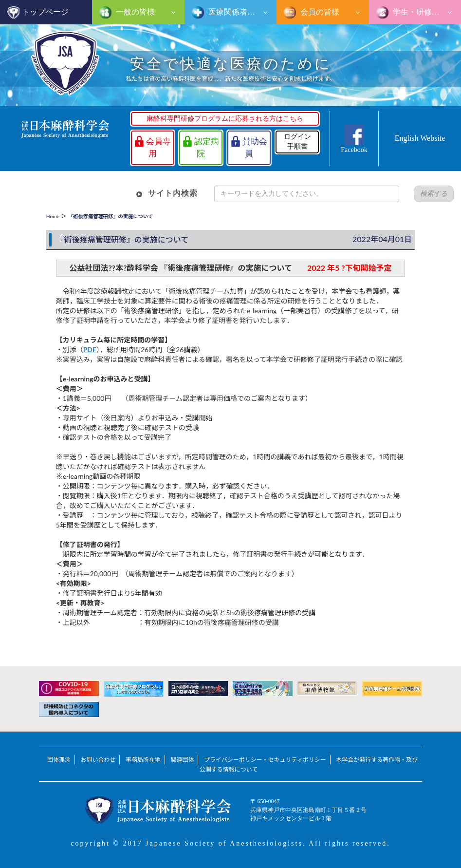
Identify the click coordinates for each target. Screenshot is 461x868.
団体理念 (59, 760)
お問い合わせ (98, 760)
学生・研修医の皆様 (426, 12)
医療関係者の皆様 (239, 12)
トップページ (45, 12)
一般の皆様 (134, 12)
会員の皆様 (319, 12)
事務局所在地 (143, 760)
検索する (434, 194)
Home (53, 216)
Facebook (354, 150)
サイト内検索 (173, 193)
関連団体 (182, 760)
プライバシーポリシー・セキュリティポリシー (265, 760)
